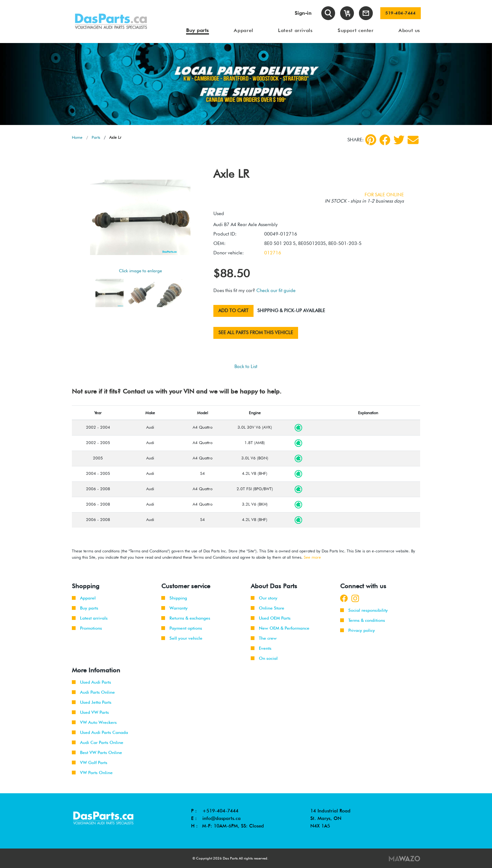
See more (312, 557)
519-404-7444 (400, 13)
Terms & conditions (363, 620)
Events (261, 648)
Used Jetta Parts (92, 702)
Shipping (174, 598)
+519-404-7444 (220, 811)
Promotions (87, 628)
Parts (96, 137)
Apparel (84, 598)
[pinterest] (371, 140)
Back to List (246, 366)
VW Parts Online (92, 773)
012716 (273, 253)
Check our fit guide (276, 290)
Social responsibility (364, 610)
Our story (264, 598)
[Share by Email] (413, 140)
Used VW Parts (90, 712)
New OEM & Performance (280, 628)
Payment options (182, 628)
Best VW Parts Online (97, 752)
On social (264, 658)
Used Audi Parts (91, 682)
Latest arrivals (90, 618)
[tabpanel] (246, 84)
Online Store (267, 608)
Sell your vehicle (182, 638)
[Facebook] (385, 140)
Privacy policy (358, 630)
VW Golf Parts (90, 762)
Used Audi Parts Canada (100, 732)
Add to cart (233, 311)
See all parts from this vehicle (256, 333)
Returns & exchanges (186, 618)
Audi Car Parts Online (98, 742)
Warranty (174, 608)
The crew (264, 638)
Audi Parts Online (93, 692)
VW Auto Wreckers (94, 722)
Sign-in (303, 13)
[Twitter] (399, 140)
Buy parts (85, 608)
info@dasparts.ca (222, 818)
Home (77, 137)
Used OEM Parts (271, 618)
